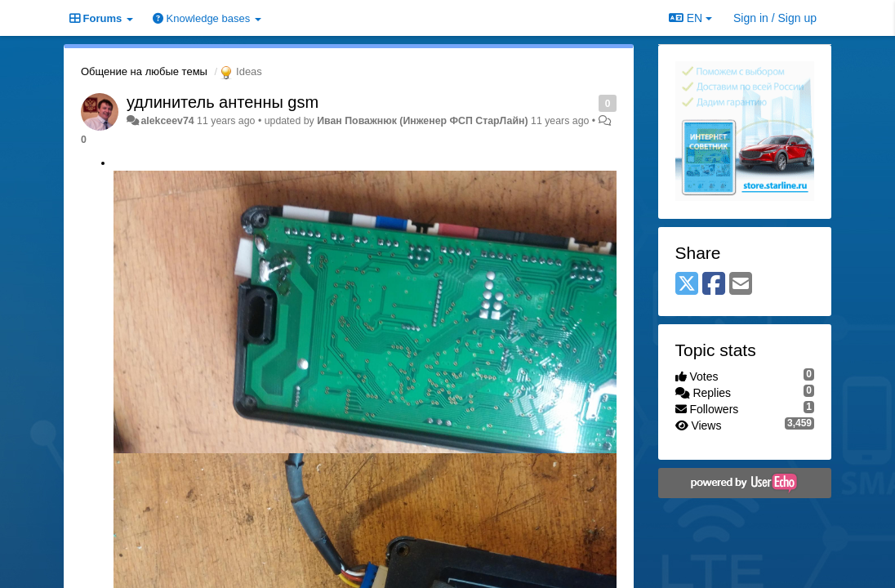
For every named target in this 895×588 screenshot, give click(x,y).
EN (690, 18)
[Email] (741, 285)
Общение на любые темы (144, 71)
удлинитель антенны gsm (223, 102)
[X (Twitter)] (687, 285)
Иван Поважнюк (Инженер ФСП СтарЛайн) (422, 121)
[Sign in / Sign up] (775, 18)
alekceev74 (167, 121)
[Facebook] (714, 285)
